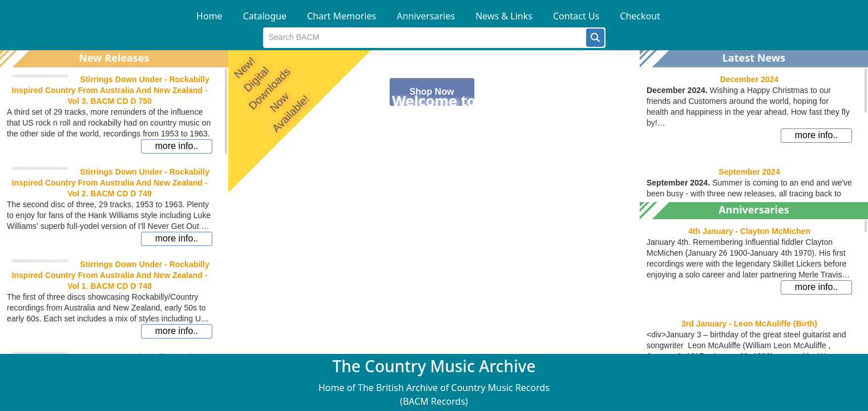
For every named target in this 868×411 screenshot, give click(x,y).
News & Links (504, 16)
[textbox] (425, 38)
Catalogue (265, 16)
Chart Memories (342, 16)
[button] (595, 38)
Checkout (640, 16)
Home (209, 16)
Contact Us (576, 16)
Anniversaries (426, 16)
